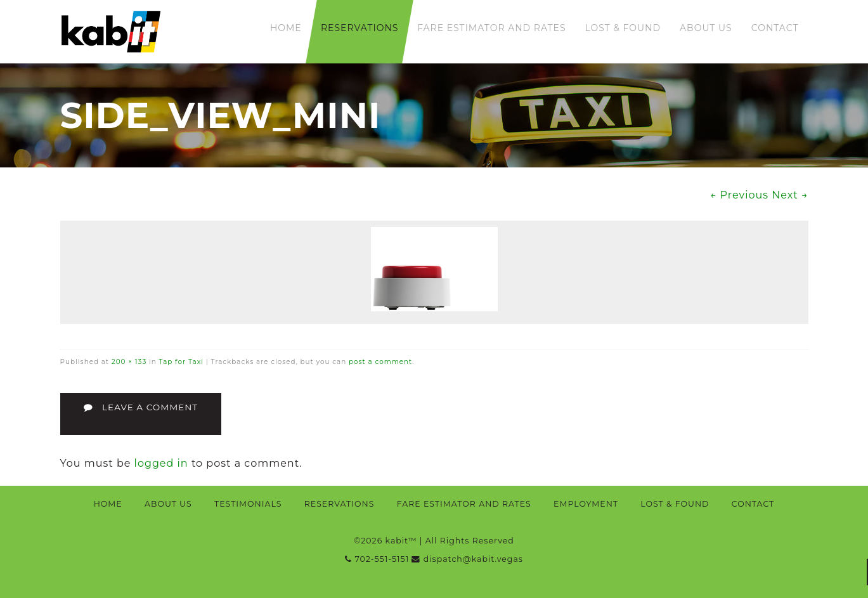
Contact (775, 28)
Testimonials (248, 504)
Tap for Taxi (182, 362)
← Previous (739, 195)
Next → (790, 195)
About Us (706, 28)
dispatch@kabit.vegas (467, 559)
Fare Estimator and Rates (491, 28)
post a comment (380, 362)
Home (286, 28)
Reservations (360, 28)
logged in (161, 463)
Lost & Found (623, 28)
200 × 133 (129, 362)
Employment (586, 504)
